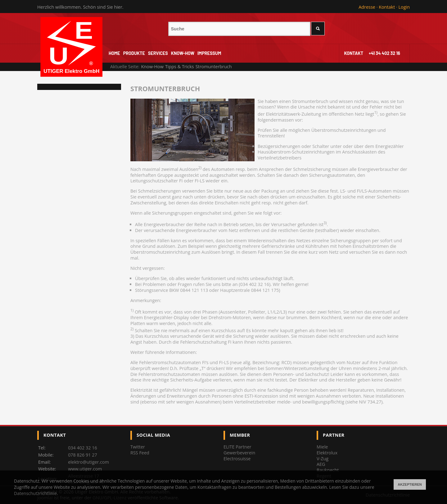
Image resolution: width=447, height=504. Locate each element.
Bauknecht (328, 470)
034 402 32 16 (83, 448)
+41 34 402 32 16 (384, 53)
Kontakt (387, 7)
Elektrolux (327, 453)
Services (158, 53)
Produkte (134, 53)
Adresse (367, 7)
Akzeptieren (410, 484)
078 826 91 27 (83, 455)
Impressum (209, 53)
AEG (321, 464)
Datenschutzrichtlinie (35, 493)
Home (114, 53)
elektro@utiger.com (88, 462)
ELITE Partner (237, 447)
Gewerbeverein (239, 453)
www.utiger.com (85, 469)
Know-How (183, 53)
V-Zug (323, 459)
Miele (322, 447)
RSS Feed (140, 453)
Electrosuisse (237, 459)
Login (404, 7)
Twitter (138, 447)
